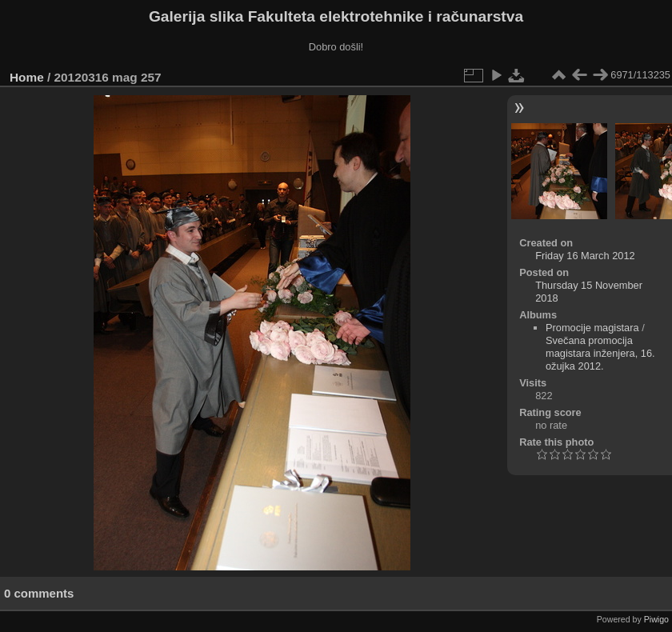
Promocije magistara (592, 328)
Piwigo (656, 619)
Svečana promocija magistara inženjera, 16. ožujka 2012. (600, 353)
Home (27, 77)
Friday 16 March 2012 (585, 256)
